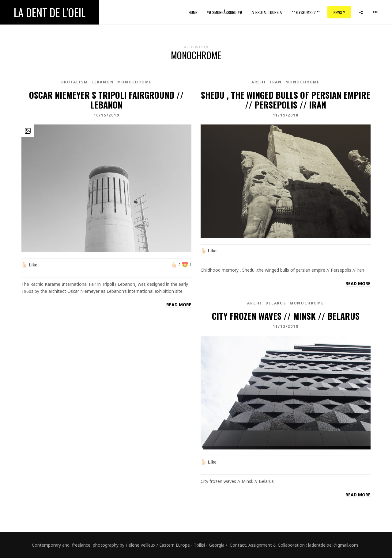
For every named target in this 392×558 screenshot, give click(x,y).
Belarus (276, 303)
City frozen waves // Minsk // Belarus (286, 316)
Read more (179, 305)
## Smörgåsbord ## (224, 12)
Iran (276, 82)
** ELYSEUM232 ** (306, 12)
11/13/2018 (286, 326)
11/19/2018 (286, 115)
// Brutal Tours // (267, 12)
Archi (259, 82)
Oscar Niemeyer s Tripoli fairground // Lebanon (106, 100)
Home (193, 12)
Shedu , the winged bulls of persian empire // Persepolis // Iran (286, 100)
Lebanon (103, 82)
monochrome (134, 82)
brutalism (75, 82)
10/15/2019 (107, 115)
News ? (339, 12)
